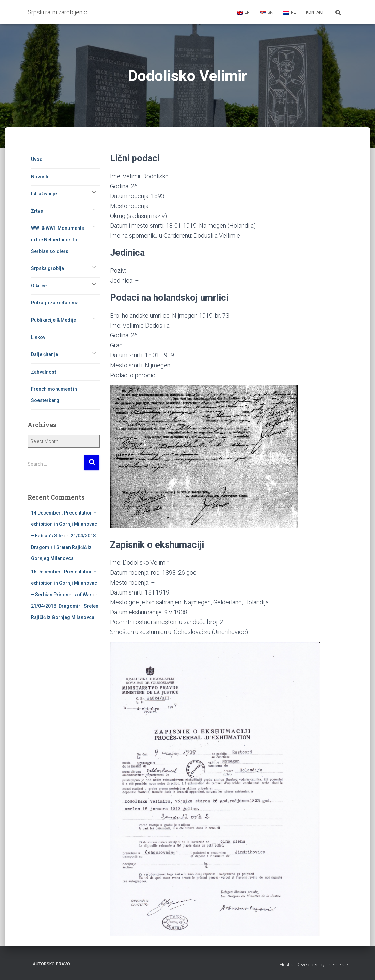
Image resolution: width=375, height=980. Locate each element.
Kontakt (315, 12)
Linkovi (39, 337)
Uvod (37, 159)
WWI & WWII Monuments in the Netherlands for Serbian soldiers (58, 240)
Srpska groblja (48, 268)
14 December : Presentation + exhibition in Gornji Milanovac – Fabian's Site (64, 524)
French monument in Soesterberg (54, 395)
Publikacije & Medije (53, 320)
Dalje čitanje (44, 354)
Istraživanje (44, 194)
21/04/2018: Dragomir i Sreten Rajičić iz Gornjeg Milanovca (64, 547)
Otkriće (39, 286)
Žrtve (37, 211)
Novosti (40, 177)
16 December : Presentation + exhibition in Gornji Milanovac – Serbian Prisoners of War (64, 583)
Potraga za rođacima (55, 303)
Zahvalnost (43, 372)
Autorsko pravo (51, 964)
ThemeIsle (337, 965)
